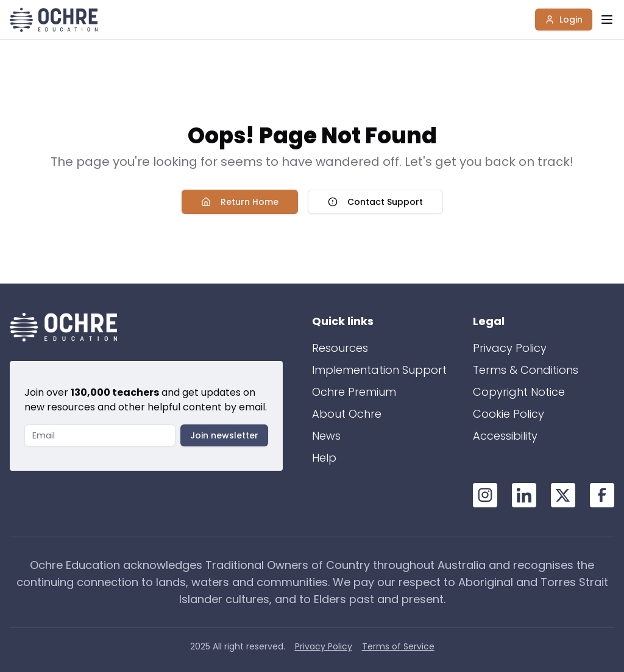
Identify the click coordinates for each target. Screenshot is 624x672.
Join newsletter (224, 435)
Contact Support (375, 202)
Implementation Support (379, 370)
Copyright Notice (519, 392)
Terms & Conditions (526, 370)
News (326, 436)
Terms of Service (398, 646)
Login (564, 20)
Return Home (240, 202)
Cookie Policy (509, 414)
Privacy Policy (510, 348)
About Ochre (347, 414)
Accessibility (505, 436)
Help (324, 458)
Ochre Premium (354, 392)
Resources (340, 348)
